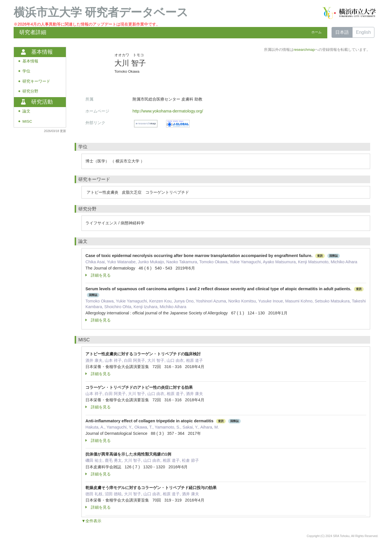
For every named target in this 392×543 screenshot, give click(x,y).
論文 (26, 111)
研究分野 (30, 91)
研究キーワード (36, 81)
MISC (27, 121)
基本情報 (30, 61)
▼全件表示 (91, 521)
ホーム (316, 32)
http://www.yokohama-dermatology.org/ (168, 111)
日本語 (342, 32)
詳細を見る (98, 275)
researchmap (304, 50)
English (363, 32)
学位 (26, 71)
